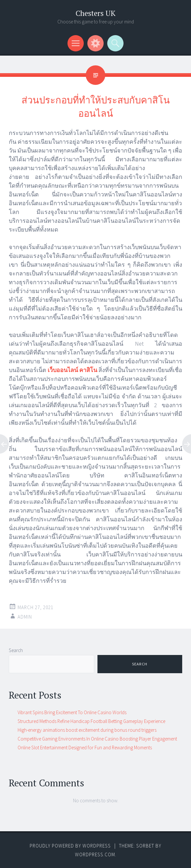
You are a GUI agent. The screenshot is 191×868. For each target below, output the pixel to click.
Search (16, 650)
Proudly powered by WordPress (70, 846)
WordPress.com (95, 855)
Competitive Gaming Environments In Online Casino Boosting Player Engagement (97, 739)
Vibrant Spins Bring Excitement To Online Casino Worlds (72, 712)
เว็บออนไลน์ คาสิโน (72, 370)
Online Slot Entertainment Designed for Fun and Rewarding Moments (85, 748)
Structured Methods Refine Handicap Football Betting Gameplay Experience (91, 721)
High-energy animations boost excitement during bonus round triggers (87, 730)
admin (25, 617)
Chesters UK (95, 13)
